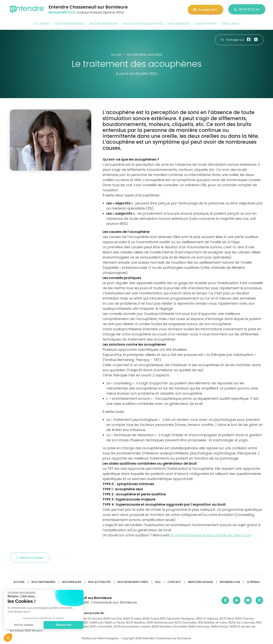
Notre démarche (104, 23)
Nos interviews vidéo (133, 582)
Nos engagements (70, 23)
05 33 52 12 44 (247, 9)
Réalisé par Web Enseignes (100, 638)
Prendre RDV (206, 9)
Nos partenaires (43, 582)
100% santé (231, 23)
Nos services (179, 23)
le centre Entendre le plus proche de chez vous (211, 535)
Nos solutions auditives (143, 23)
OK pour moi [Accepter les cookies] (63, 625)
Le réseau (253, 582)
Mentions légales (200, 582)
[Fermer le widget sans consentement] (21, 592)
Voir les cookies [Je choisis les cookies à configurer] (23, 625)
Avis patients (206, 23)
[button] (8, 638)
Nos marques (72, 582)
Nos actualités (99, 582)
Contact (174, 582)
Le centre (41, 23)
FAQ (158, 582)
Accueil (19, 582)
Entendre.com (230, 582)
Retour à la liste (30, 557)
